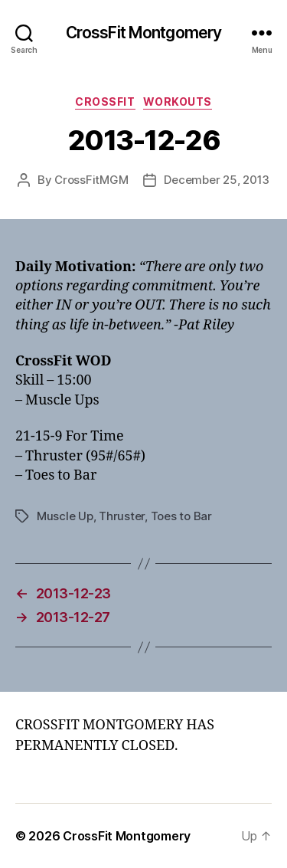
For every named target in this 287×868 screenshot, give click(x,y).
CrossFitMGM (91, 180)
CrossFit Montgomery (143, 33)
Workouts (178, 102)
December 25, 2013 (217, 180)
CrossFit (105, 102)
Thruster (122, 516)
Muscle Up (65, 516)
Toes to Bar (181, 516)
